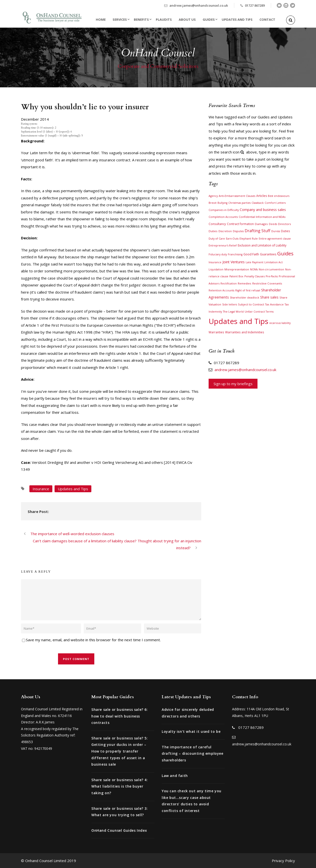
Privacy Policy (283, 861)
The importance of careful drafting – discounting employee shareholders (193, 754)
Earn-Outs (232, 239)
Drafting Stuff (257, 231)
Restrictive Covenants (267, 283)
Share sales (269, 297)
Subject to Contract (251, 304)
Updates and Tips (237, 19)
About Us (187, 19)
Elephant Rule (249, 239)
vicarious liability (280, 323)
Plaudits (164, 19)
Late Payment (255, 262)
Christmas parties (239, 203)
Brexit (213, 203)
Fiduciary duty (218, 254)
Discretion (225, 231)
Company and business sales (263, 210)
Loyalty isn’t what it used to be (191, 731)
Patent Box (236, 276)
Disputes (238, 231)
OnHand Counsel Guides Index (119, 830)
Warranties (216, 332)
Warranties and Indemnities (245, 332)
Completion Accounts (223, 217)
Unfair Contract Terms (259, 312)
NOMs (254, 269)
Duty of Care (217, 238)
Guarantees (268, 254)
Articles (262, 196)
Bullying (222, 203)
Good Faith (251, 254)
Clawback (258, 203)
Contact (267, 19)
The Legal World (233, 312)
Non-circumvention (271, 269)
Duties (286, 231)
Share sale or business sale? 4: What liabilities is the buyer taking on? (120, 786)
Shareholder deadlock (245, 298)
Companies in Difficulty (224, 210)
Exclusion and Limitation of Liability (262, 245)
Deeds (273, 224)
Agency (213, 196)
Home (101, 19)
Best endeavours (279, 196)
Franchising (235, 254)
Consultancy (217, 224)
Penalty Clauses (255, 276)
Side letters (230, 304)
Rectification (229, 283)
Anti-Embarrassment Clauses (237, 196)
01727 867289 (255, 5)
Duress (276, 231)
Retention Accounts (221, 290)
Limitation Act (274, 262)
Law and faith (175, 776)
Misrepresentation (237, 269)
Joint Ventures (234, 262)
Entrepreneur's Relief (223, 245)
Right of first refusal (248, 290)
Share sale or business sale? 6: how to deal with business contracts (120, 716)
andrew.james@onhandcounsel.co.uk (199, 5)
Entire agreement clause (275, 239)
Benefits (141, 19)
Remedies (245, 283)
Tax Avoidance (274, 304)
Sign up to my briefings (233, 384)
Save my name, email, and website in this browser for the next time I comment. (93, 640)
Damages (261, 224)
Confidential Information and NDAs (262, 217)
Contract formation (240, 224)
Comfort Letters (275, 203)
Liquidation (216, 269)
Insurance (41, 489)
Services (120, 19)
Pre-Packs (272, 276)
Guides (209, 19)
